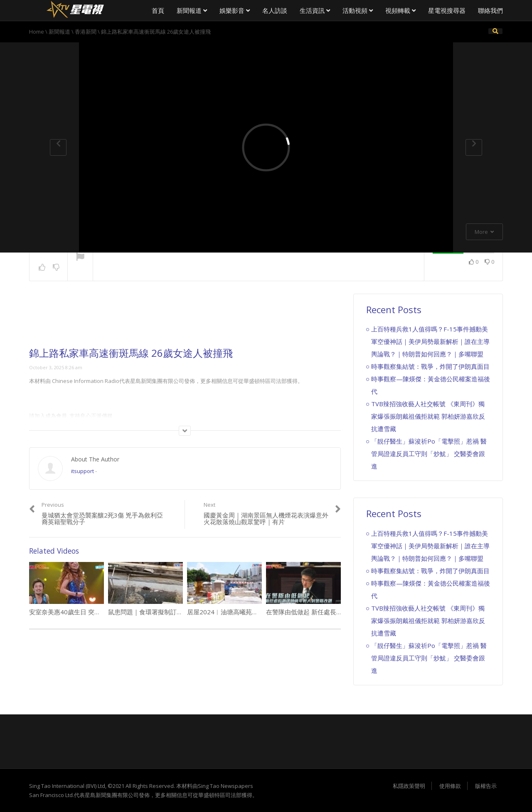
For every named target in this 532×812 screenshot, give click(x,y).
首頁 (158, 10)
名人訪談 (275, 10)
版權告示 (486, 786)
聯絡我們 (490, 10)
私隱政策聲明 (409, 786)
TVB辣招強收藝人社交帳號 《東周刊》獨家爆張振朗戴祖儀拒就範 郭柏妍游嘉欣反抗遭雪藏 (428, 416)
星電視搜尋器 (447, 10)
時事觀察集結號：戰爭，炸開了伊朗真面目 (430, 366)
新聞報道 (192, 10)
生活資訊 (315, 10)
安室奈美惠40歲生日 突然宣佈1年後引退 (85, 612)
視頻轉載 (400, 10)
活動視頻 (358, 10)
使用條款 (450, 786)
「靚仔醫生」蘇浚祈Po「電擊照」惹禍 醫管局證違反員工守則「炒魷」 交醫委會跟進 (429, 454)
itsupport (83, 471)
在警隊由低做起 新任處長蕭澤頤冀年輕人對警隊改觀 (339, 612)
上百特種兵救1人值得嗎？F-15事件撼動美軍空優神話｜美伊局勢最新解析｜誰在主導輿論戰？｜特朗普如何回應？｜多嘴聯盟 (430, 341)
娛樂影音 (235, 10)
